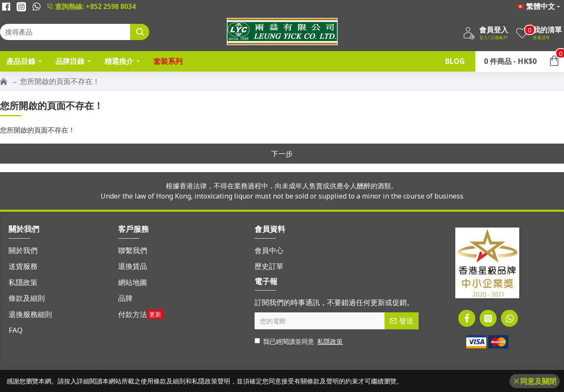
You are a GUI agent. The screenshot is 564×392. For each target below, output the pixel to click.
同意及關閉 (538, 381)
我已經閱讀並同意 (299, 342)
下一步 (282, 154)
